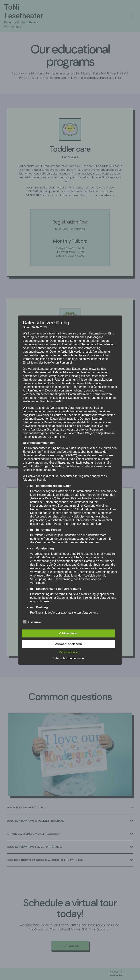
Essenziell (33, 622)
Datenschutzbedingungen (69, 658)
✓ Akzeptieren (69, 633)
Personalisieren (69, 652)
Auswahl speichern (69, 644)
